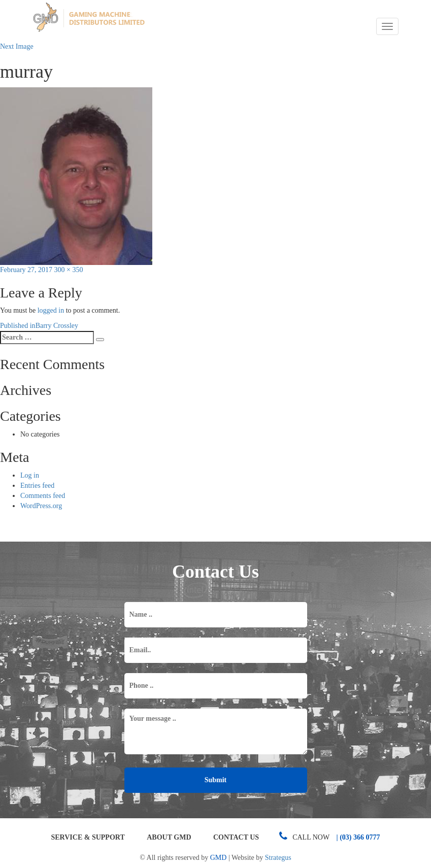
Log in (30, 475)
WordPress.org (41, 506)
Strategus (278, 858)
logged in (51, 310)
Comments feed (43, 496)
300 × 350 (69, 270)
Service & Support (88, 837)
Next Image (17, 46)
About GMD (169, 837)
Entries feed (37, 486)
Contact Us (236, 837)
